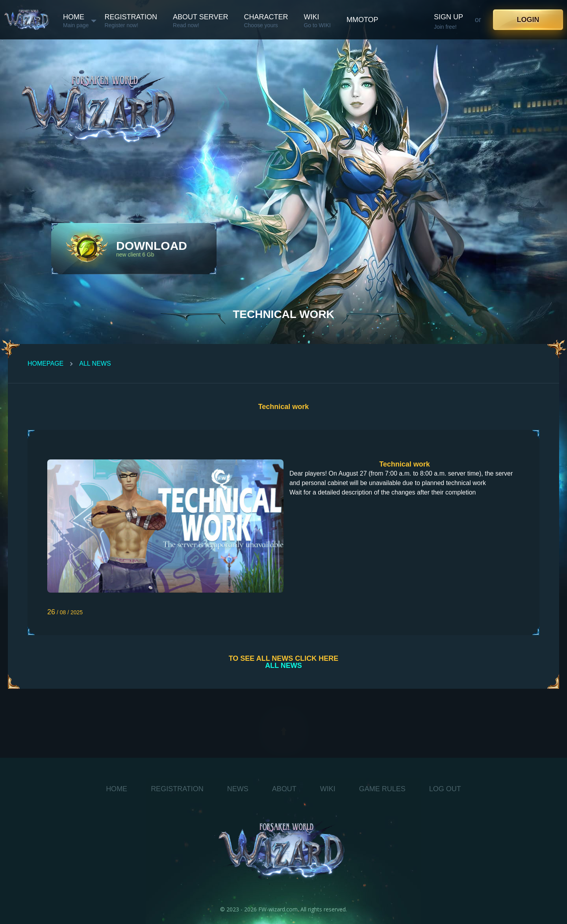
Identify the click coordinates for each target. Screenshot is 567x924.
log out (445, 789)
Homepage (45, 364)
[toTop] (284, 731)
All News (95, 364)
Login (528, 20)
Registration (177, 789)
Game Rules (382, 789)
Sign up (448, 17)
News (238, 789)
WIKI (328, 789)
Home (117, 789)
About (284, 789)
